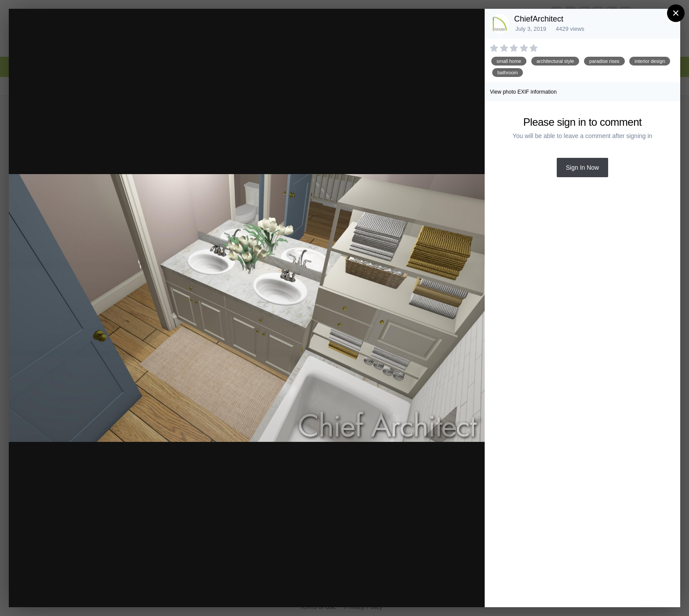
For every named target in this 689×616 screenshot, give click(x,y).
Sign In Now (582, 168)
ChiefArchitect (539, 19)
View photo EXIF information (523, 92)
